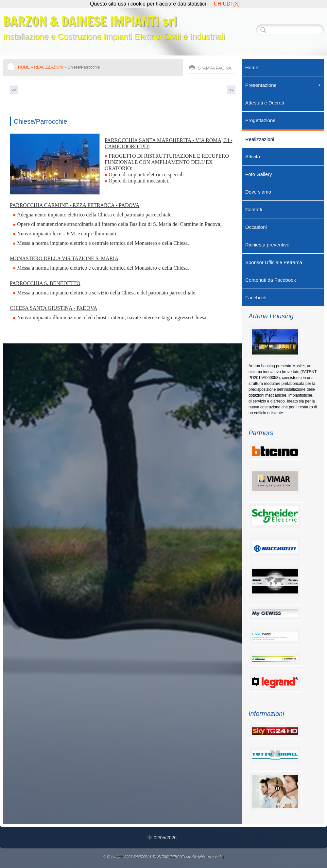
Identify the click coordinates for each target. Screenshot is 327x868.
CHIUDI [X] (227, 4)
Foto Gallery (259, 174)
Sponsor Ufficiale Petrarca (274, 262)
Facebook (256, 298)
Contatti (254, 209)
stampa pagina (215, 68)
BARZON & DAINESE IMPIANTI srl (90, 21)
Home (24, 67)
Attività (253, 157)
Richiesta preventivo (267, 245)
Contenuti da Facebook (271, 280)
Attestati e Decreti (265, 103)
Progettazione (260, 120)
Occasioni (256, 227)
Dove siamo (258, 192)
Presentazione (283, 85)
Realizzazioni (49, 67)
